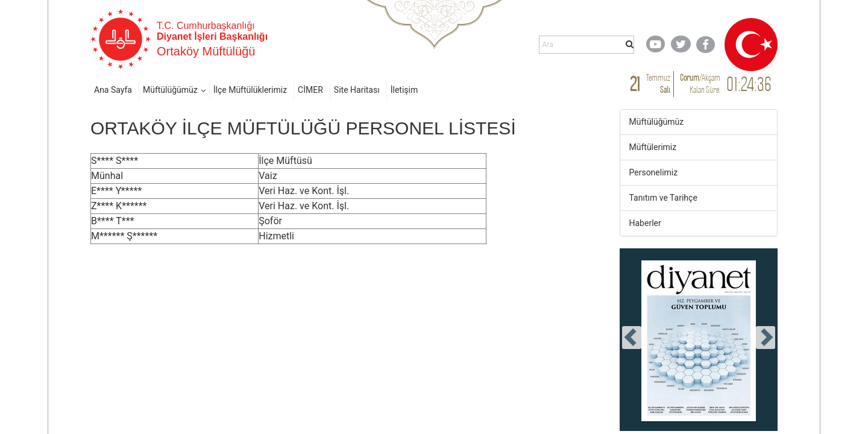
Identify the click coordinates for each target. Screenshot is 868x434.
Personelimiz (654, 172)
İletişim (404, 90)
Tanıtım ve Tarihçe (663, 198)
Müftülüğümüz (170, 90)
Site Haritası (357, 90)
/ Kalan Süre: (700, 83)
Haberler (645, 223)
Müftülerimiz (653, 147)
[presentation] (632, 338)
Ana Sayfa (113, 90)
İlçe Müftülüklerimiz (250, 90)
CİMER (310, 90)
